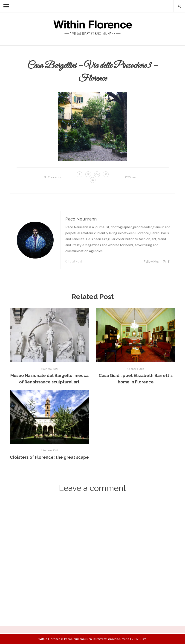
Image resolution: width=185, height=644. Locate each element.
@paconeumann (118, 639)
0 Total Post (74, 261)
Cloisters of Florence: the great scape (49, 457)
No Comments (52, 177)
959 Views (130, 177)
